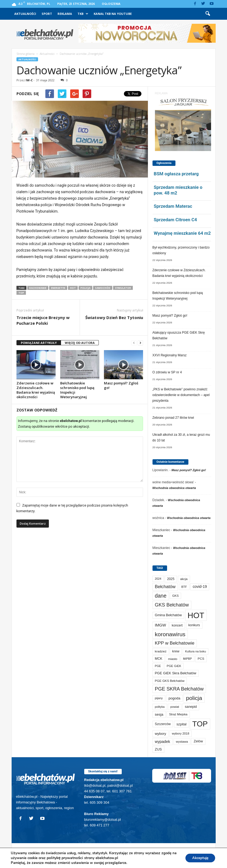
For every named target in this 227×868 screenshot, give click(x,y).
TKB (83, 14)
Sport (47, 14)
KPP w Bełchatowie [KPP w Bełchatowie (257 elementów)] (175, 643)
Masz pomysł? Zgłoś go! (121, 385)
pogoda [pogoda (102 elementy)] (174, 698)
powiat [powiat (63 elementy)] (175, 707)
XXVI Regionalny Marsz (170, 355)
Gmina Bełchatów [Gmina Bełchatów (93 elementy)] (168, 615)
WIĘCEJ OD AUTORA (80, 343)
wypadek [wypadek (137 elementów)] (163, 742)
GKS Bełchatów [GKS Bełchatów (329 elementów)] (172, 605)
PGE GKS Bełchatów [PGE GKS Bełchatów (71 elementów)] (170, 681)
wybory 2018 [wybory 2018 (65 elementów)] (181, 733)
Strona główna (26, 54)
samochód (103, 288)
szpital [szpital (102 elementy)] (182, 724)
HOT (73, 288)
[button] (208, 14)
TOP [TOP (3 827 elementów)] (200, 724)
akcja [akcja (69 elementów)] (184, 579)
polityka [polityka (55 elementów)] (160, 707)
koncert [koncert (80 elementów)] (177, 625)
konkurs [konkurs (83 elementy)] (194, 625)
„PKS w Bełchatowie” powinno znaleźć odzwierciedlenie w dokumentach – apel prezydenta (181, 395)
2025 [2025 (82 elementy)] (171, 579)
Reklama (65, 14)
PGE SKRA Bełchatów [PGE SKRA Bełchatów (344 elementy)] (179, 689)
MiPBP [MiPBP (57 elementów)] (187, 659)
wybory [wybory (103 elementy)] (161, 734)
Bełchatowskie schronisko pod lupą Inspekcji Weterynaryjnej (77, 390)
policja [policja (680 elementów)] (194, 698)
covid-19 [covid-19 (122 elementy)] (200, 587)
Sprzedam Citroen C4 (175, 220)
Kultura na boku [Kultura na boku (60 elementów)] (196, 651)
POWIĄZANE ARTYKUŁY (39, 343)
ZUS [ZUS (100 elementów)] (158, 749)
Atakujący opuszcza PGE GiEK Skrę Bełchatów (179, 335)
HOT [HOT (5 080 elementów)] (196, 615)
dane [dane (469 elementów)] (161, 596)
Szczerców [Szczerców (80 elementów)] (163, 724)
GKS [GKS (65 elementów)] (175, 596)
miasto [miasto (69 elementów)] (173, 659)
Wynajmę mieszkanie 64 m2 (182, 233)
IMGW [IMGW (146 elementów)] (161, 625)
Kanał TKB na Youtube (113, 14)
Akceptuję (198, 858)
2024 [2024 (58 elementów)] (158, 579)
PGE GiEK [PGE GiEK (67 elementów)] (174, 666)
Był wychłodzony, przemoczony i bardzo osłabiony (181, 250)
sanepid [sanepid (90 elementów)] (191, 707)
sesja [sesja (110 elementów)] (159, 714)
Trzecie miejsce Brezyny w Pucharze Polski (43, 320)
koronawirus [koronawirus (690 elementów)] (170, 634)
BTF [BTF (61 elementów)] (184, 587)
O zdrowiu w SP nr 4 (167, 372)
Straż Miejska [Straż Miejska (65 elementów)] (178, 714)
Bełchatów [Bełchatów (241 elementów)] (165, 587)
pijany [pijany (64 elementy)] (159, 698)
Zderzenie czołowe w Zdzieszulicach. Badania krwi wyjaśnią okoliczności (36, 390)
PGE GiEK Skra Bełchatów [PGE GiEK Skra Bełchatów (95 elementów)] (176, 673)
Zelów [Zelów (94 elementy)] (198, 741)
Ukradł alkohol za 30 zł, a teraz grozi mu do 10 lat (181, 438)
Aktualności (25, 14)
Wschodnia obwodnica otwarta (174, 488)
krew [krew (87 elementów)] (176, 651)
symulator (123, 288)
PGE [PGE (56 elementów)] (158, 666)
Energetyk (58, 288)
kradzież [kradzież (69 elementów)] (161, 651)
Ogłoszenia (111, 4)
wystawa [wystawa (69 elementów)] (182, 741)
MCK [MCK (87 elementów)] (159, 659)
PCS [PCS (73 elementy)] (201, 659)
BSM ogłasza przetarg (176, 174)
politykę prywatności (70, 858)
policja (85, 288)
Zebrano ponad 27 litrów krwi (173, 418)
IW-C (29, 80)
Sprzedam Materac (173, 206)
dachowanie (38, 288)
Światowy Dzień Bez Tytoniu (114, 317)
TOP (21, 293)
